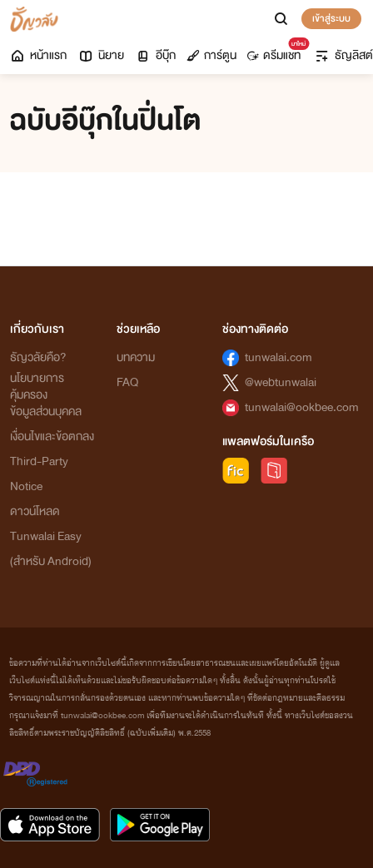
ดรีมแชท (277, 52)
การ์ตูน (211, 55)
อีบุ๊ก (155, 55)
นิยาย (101, 55)
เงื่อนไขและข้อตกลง (52, 436)
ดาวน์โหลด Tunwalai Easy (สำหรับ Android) (51, 536)
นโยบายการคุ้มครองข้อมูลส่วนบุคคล (46, 395)
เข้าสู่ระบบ (331, 18)
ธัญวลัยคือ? (38, 357)
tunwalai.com (279, 357)
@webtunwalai (281, 382)
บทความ (136, 357)
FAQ (127, 382)
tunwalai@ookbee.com (302, 407)
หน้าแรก (38, 55)
